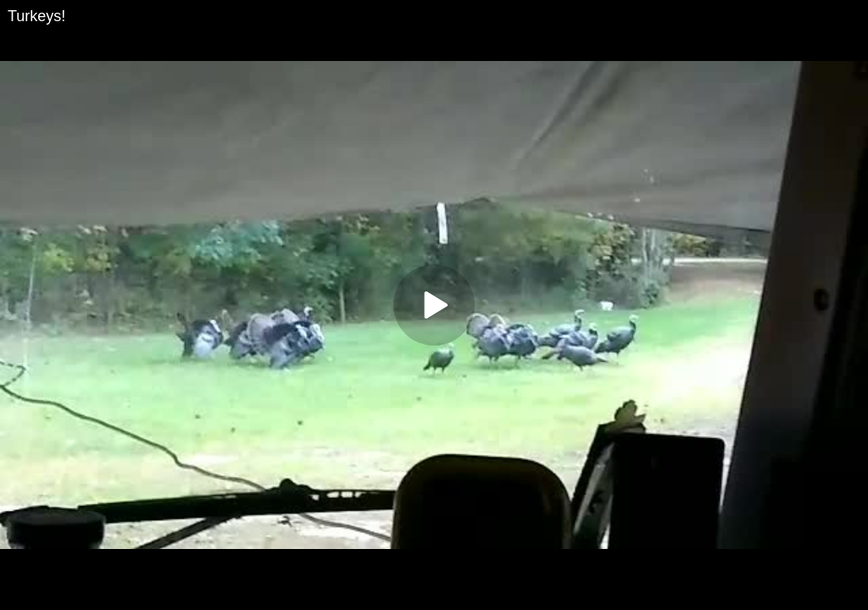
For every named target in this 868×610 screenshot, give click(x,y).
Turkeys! (36, 16)
